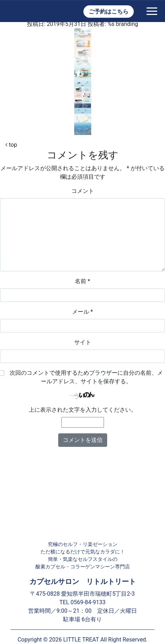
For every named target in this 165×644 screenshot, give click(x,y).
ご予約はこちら (109, 12)
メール (82, 312)
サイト (83, 342)
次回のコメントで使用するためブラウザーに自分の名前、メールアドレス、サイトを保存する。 (86, 377)
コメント (83, 191)
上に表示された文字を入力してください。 (83, 410)
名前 (82, 281)
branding (127, 24)
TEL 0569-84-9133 (83, 602)
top (11, 145)
